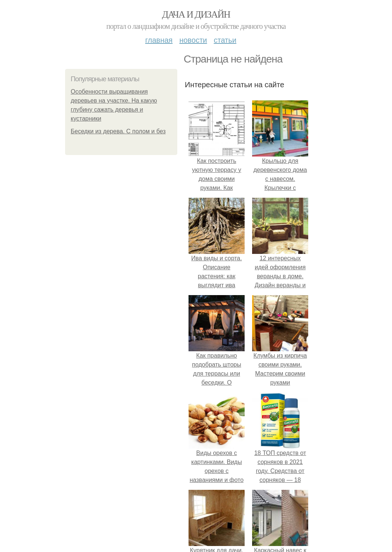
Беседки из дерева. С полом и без (118, 131)
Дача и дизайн (196, 14)
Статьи (225, 40)
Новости (193, 40)
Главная (159, 40)
